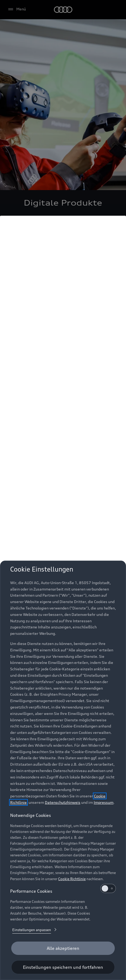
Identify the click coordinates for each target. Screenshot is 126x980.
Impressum (104, 802)
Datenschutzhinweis (63, 802)
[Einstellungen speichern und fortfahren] (63, 967)
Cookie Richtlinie (72, 879)
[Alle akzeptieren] (63, 948)
